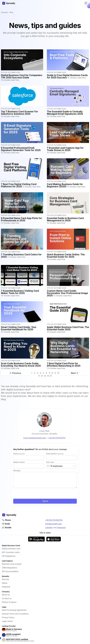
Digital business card (11, 549)
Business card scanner (12, 564)
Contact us (7, 598)
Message (17, 470)
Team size (50, 462)
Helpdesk (6, 587)
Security (5, 579)
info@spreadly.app (53, 524)
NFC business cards (11, 552)
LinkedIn (49, 527)
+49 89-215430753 (54, 520)
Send (45, 501)
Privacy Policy (8, 617)
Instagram (61, 527)
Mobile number (19, 462)
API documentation (10, 571)
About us (6, 595)
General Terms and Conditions (15, 614)
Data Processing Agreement (14, 610)
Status (5, 583)
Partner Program (9, 602)
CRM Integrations (9, 568)
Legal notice (7, 621)
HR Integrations (9, 556)
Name (19, 454)
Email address (55, 454)
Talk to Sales (45, 533)
